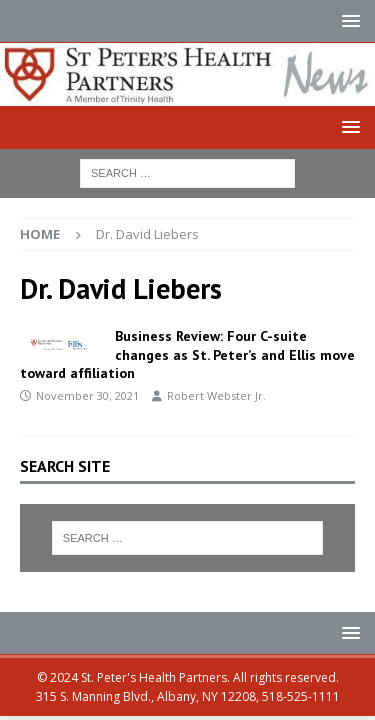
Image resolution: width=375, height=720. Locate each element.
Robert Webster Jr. (216, 395)
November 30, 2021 (87, 395)
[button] (347, 20)
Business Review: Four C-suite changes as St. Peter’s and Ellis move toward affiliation (187, 354)
